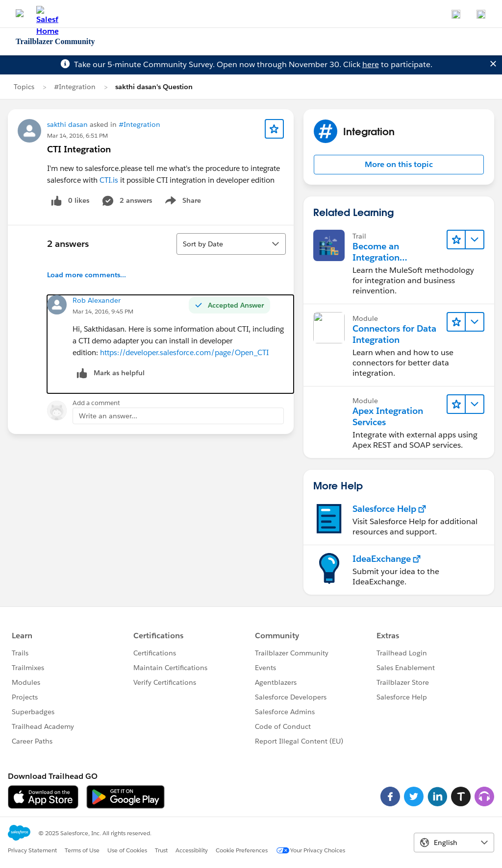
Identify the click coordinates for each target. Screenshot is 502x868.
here (371, 64)
